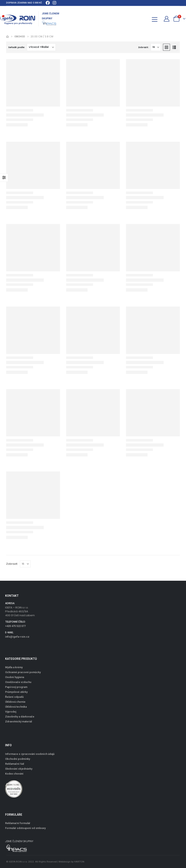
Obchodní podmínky (18, 759)
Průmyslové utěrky (16, 692)
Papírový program (16, 687)
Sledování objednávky (19, 769)
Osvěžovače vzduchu (18, 682)
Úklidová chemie (15, 702)
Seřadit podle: (17, 47)
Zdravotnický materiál (18, 721)
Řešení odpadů (14, 697)
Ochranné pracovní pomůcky (23, 672)
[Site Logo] (18, 19)
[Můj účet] (167, 19)
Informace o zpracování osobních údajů (30, 754)
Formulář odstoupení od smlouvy (25, 828)
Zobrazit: (143, 47)
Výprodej (11, 712)
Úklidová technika (16, 707)
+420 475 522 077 (15, 626)
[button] (146, 19)
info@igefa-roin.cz (17, 637)
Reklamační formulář (18, 823)
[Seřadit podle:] (41, 47)
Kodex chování (14, 774)
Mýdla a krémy (14, 667)
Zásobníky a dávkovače (20, 717)
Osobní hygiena (15, 677)
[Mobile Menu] (156, 19)
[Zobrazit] (156, 47)
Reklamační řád (15, 764)
